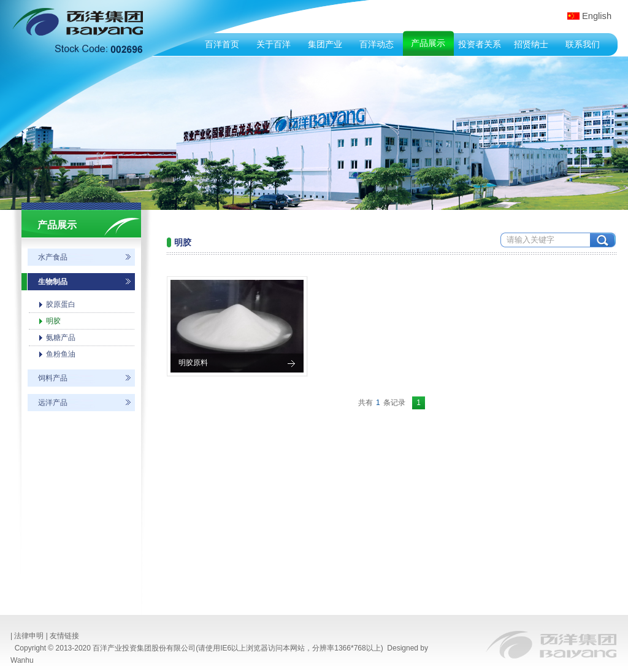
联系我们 (583, 44)
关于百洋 (274, 44)
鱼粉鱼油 (61, 354)
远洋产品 (53, 403)
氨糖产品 (61, 338)
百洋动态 (377, 44)
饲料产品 (53, 378)
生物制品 (53, 282)
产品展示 (428, 43)
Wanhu (22, 660)
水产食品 (53, 257)
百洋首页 (222, 44)
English (597, 16)
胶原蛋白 (61, 304)
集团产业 (325, 44)
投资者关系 (480, 44)
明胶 (53, 321)
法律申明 (29, 636)
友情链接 (64, 636)
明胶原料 (193, 363)
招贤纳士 (531, 44)
